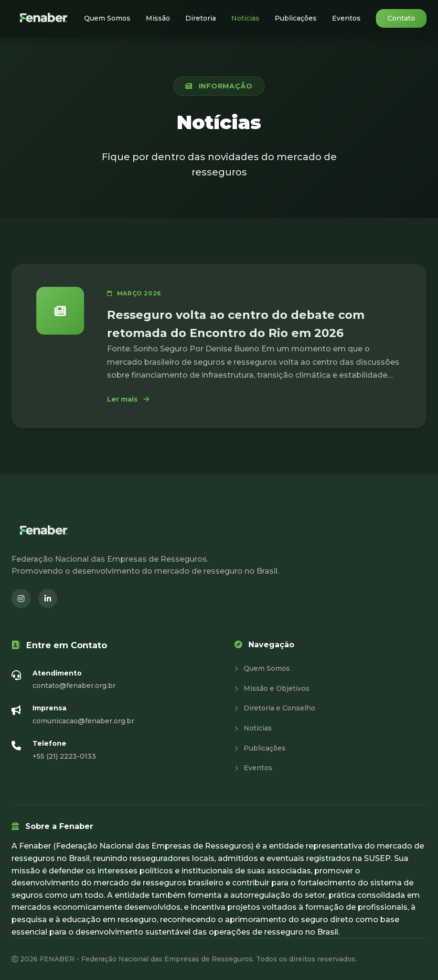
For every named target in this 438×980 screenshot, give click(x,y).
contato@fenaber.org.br (74, 686)
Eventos (346, 18)
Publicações (296, 18)
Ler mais (128, 399)
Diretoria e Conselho (275, 708)
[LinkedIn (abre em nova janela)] (48, 599)
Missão (158, 18)
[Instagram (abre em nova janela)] (21, 599)
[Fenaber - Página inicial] (44, 18)
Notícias (245, 18)
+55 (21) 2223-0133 (64, 756)
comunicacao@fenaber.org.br (83, 721)
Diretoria (201, 18)
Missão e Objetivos (272, 688)
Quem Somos (107, 18)
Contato (401, 18)
